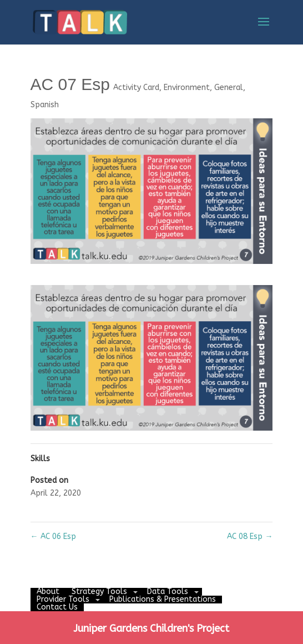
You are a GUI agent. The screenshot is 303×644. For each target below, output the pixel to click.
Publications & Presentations (163, 599)
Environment (187, 88)
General (229, 88)
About (48, 591)
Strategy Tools (99, 591)
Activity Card (136, 88)
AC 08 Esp (250, 536)
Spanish (45, 105)
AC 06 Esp (53, 536)
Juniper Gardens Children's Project (151, 628)
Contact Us (57, 607)
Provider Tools (63, 599)
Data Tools (168, 591)
